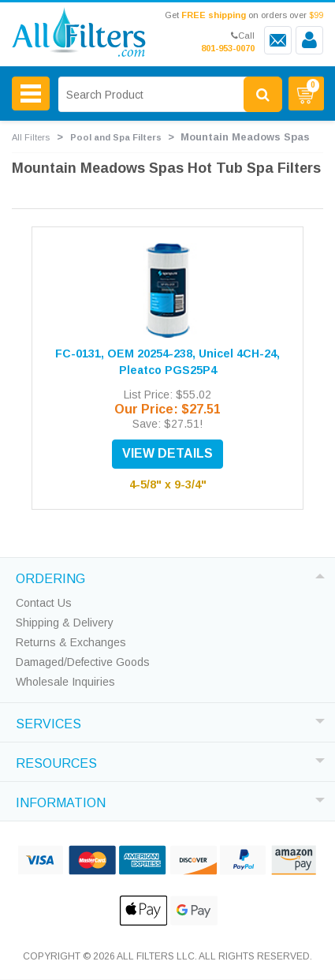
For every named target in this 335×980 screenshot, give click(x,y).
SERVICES (48, 722)
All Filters (31, 137)
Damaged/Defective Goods (83, 662)
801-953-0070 (228, 48)
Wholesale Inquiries (65, 682)
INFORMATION (61, 801)
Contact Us (44, 603)
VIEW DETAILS (167, 453)
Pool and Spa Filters (116, 137)
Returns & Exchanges (71, 642)
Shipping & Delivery (65, 623)
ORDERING (50, 577)
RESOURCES (56, 761)
